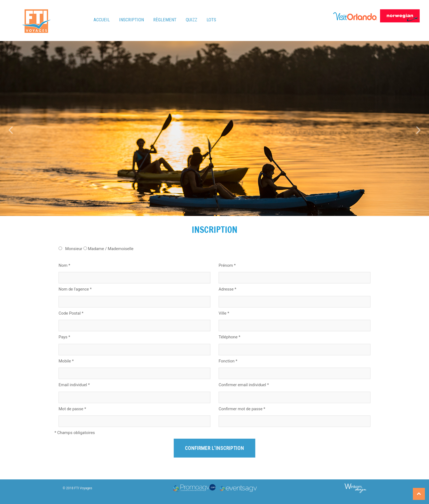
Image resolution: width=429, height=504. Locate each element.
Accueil (102, 20)
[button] (11, 128)
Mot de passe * (72, 409)
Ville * (224, 313)
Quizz (192, 20)
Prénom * (227, 265)
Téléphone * (229, 337)
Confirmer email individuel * (244, 385)
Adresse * (227, 289)
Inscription (131, 20)
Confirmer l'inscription (215, 448)
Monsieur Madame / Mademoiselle (96, 249)
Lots (211, 20)
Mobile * (66, 361)
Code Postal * (71, 313)
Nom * (64, 265)
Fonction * (228, 361)
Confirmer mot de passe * (242, 409)
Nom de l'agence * (75, 289)
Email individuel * (74, 385)
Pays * (64, 337)
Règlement (165, 20)
